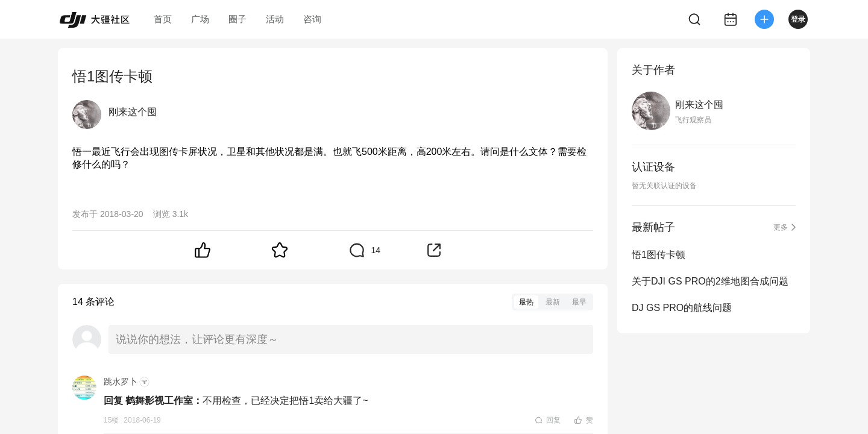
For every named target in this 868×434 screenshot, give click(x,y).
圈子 (237, 19)
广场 (200, 19)
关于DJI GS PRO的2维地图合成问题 (710, 281)
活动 (275, 19)
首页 (163, 19)
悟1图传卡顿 (659, 255)
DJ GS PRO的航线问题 (682, 308)
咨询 (312, 19)
